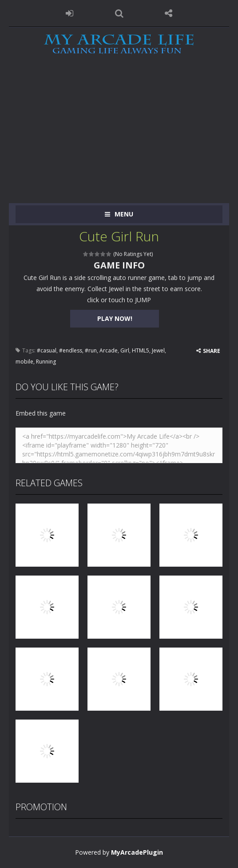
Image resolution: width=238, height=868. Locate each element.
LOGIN (70, 13)
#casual (47, 350)
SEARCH (119, 13)
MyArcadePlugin (137, 852)
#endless (71, 350)
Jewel (158, 350)
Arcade (109, 350)
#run (91, 350)
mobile (24, 362)
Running (46, 362)
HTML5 (141, 350)
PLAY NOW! (115, 318)
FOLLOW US (169, 13)
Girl (125, 350)
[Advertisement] (119, 136)
